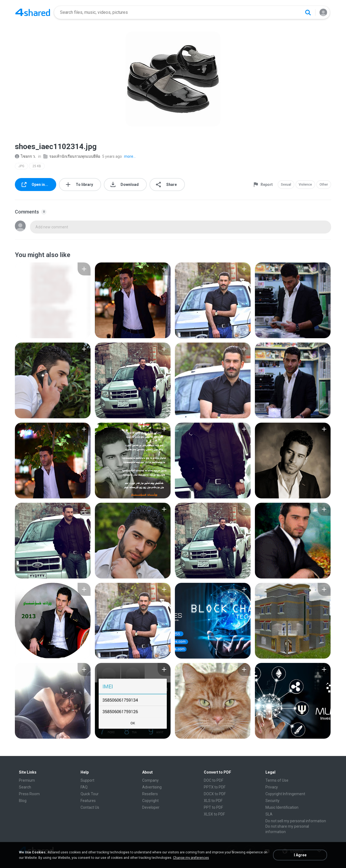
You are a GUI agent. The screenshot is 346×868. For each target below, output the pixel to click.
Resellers (150, 794)
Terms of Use (277, 780)
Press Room (29, 794)
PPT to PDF (213, 807)
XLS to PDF (213, 801)
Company (150, 780)
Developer (151, 807)
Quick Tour (90, 794)
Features (88, 801)
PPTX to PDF (215, 787)
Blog (23, 801)
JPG (21, 166)
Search (25, 787)
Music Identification (282, 807)
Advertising (152, 787)
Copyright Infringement (285, 794)
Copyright (150, 801)
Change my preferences (191, 858)
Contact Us (90, 807)
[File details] (53, 300)
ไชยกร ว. (25, 156)
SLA (269, 814)
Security (272, 801)
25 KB (37, 166)
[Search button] (308, 12)
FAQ (84, 787)
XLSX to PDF (214, 814)
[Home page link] (33, 12)
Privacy (272, 787)
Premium (27, 780)
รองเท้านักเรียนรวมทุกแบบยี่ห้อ (72, 156)
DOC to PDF (214, 780)
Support (87, 780)
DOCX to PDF (215, 794)
